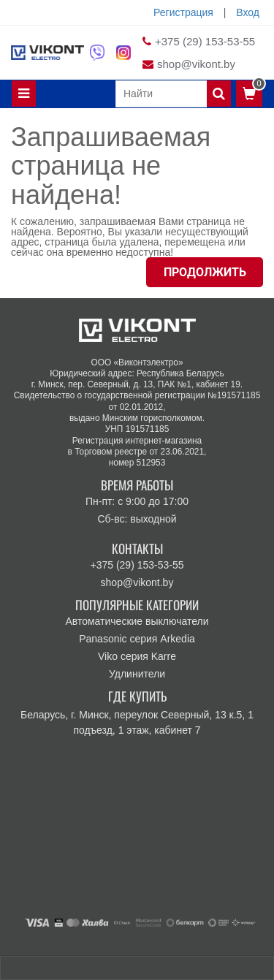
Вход (248, 12)
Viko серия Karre (137, 656)
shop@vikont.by (196, 64)
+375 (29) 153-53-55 (205, 41)
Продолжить (205, 272)
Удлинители (137, 674)
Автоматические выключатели (137, 621)
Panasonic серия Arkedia (137, 639)
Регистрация (183, 12)
